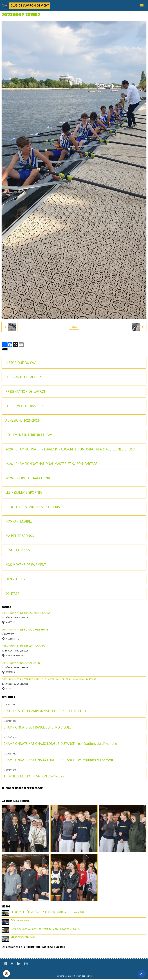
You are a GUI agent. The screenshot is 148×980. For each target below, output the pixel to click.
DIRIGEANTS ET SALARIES (24, 377)
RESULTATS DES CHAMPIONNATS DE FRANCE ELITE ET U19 (46, 711)
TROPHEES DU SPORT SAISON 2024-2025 (34, 776)
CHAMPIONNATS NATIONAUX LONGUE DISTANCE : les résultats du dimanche (60, 744)
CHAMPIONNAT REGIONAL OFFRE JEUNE (25, 630)
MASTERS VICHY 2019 (23, 937)
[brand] (26, 6)
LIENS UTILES (15, 579)
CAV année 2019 (20, 920)
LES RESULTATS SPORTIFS (24, 492)
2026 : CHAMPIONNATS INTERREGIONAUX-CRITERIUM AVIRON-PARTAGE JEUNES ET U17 (70, 449)
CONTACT (12, 594)
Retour (74, 327)
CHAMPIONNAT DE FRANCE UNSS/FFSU (24, 646)
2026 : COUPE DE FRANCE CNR (28, 478)
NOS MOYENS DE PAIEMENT (26, 565)
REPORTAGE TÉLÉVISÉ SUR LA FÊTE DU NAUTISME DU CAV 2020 (47, 912)
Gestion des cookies (83, 976)
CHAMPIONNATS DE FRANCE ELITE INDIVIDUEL (37, 727)
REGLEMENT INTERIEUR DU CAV (29, 435)
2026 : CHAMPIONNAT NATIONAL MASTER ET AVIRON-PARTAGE (51, 464)
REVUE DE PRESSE (18, 550)
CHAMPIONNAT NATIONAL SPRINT (22, 663)
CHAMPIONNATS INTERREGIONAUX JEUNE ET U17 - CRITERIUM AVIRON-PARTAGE (49, 679)
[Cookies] (7, 974)
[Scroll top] (142, 974)
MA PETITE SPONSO (20, 536)
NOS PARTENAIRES (19, 521)
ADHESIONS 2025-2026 (23, 420)
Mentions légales (63, 976)
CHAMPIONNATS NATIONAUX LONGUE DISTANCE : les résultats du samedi (58, 760)
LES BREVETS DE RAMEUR (24, 406)
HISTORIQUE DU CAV (20, 363)
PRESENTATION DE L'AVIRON (26, 391)
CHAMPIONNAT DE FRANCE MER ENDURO (26, 613)
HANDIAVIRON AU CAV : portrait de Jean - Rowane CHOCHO (45, 929)
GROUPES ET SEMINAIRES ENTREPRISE (33, 507)
